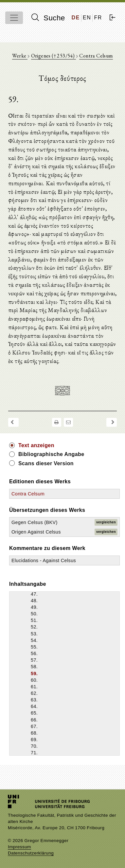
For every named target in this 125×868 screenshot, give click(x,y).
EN (87, 18)
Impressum (19, 847)
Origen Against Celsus (36, 532)
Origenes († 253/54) (54, 56)
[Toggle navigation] (14, 18)
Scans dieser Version (46, 463)
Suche (48, 18)
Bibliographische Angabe (51, 454)
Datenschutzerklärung (31, 853)
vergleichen (106, 522)
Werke (20, 56)
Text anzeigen (36, 445)
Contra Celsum (96, 56)
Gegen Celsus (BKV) (35, 522)
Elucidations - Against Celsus (44, 560)
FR (98, 18)
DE (76, 18)
